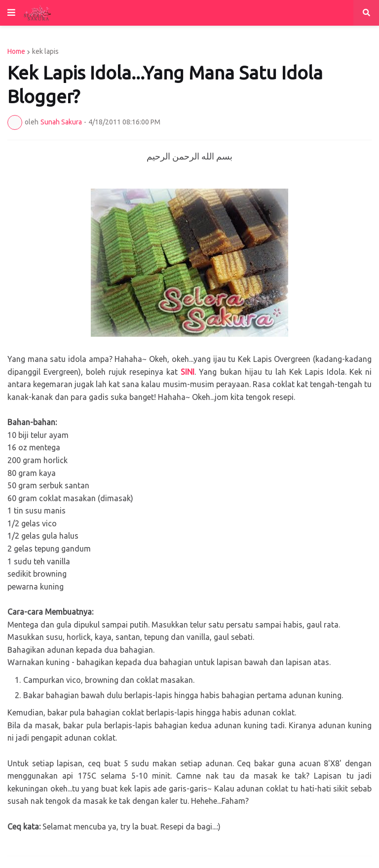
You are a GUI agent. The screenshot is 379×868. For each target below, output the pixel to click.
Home (16, 51)
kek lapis (45, 51)
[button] (11, 13)
